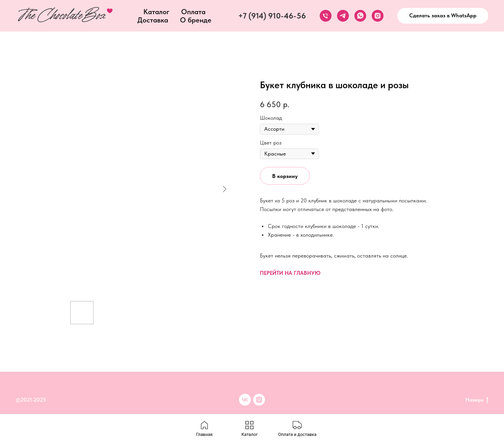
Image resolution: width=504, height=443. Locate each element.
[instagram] (378, 16)
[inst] (259, 400)
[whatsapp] (360, 16)
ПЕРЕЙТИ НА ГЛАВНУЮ (290, 273)
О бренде (196, 20)
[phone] (326, 16)
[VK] (245, 400)
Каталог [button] (156, 12)
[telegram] (343, 16)
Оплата (193, 12)
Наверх (477, 400)
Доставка (153, 20)
